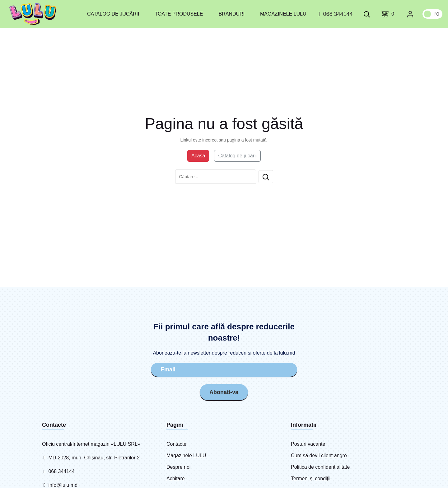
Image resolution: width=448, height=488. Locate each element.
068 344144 (334, 14)
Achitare (176, 479)
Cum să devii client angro (319, 455)
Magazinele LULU (283, 14)
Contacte (176, 444)
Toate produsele (179, 14)
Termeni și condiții (311, 479)
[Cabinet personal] (410, 14)
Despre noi (178, 467)
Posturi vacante (308, 444)
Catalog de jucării (113, 14)
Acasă (198, 156)
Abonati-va (224, 392)
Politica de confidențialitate (320, 467)
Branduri (231, 14)
